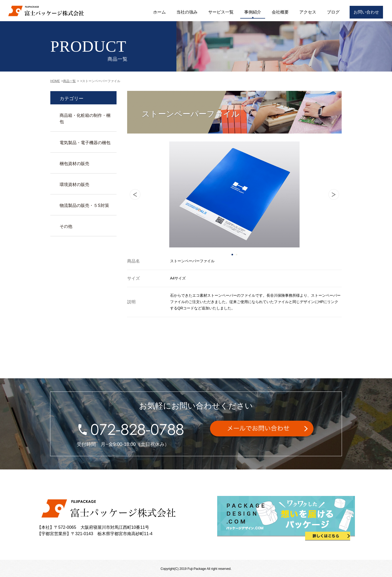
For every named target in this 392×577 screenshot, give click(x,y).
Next (334, 194)
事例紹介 (253, 12)
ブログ (333, 12)
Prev (135, 194)
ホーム (159, 12)
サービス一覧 (221, 12)
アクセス (308, 12)
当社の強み (187, 12)
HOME (55, 81)
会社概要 (280, 12)
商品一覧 (69, 81)
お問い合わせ (366, 12)
